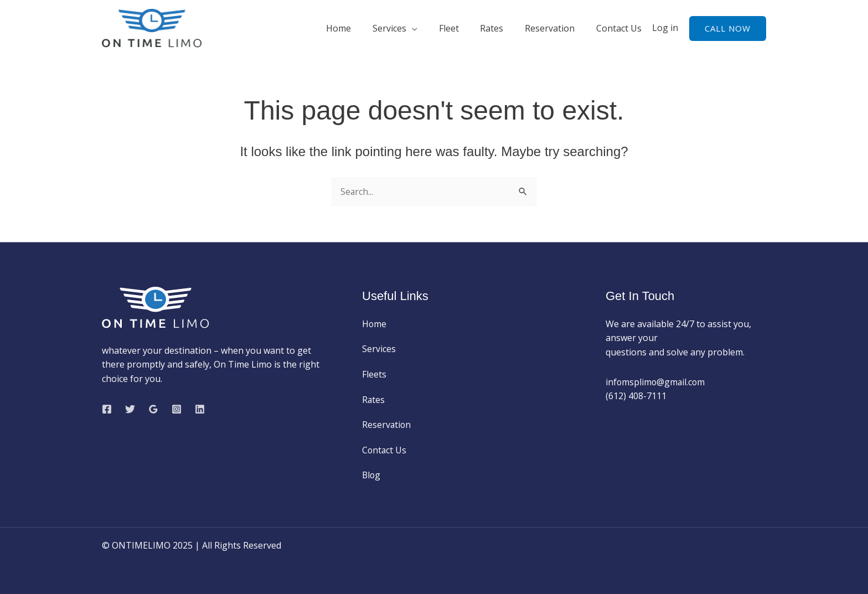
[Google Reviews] (153, 409)
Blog (372, 475)
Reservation (555, 28)
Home (359, 28)
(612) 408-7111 (636, 396)
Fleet (462, 28)
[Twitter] (130, 409)
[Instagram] (177, 409)
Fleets (374, 374)
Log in (665, 28)
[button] (728, 29)
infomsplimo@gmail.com (657, 382)
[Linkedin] (200, 409)
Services (406, 28)
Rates (501, 28)
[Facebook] (107, 409)
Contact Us (621, 28)
